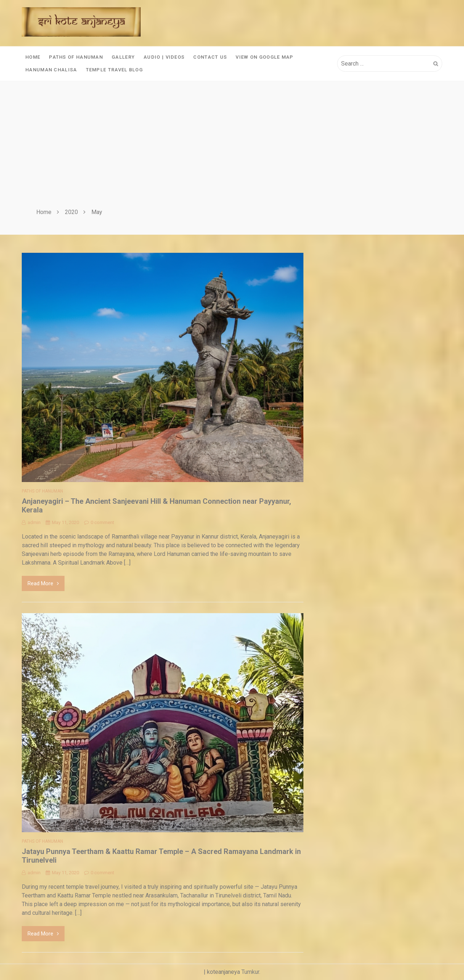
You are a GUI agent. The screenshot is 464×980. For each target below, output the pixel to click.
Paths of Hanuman (76, 57)
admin (31, 522)
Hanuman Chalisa (51, 70)
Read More (43, 583)
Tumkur (250, 972)
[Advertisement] (232, 153)
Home (33, 57)
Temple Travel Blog (114, 70)
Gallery (123, 57)
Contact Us (210, 57)
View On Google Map (264, 57)
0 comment (99, 522)
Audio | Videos (164, 57)
